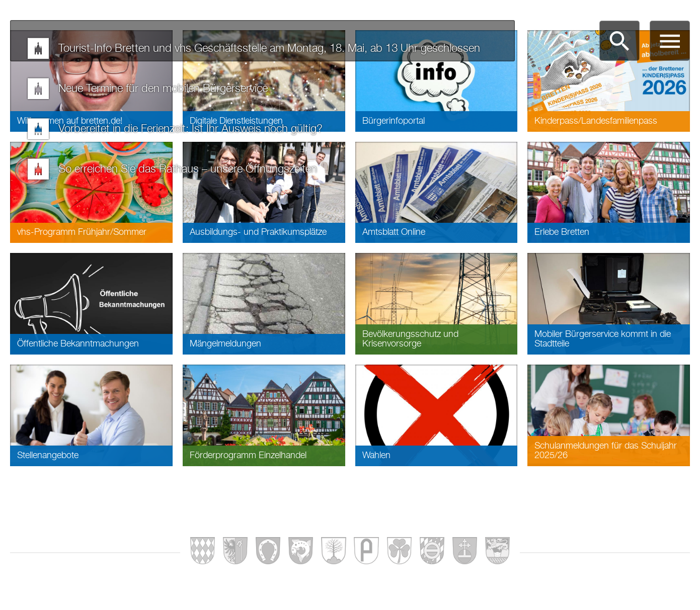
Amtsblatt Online (394, 232)
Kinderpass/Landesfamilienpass (596, 121)
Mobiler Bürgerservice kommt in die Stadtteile (603, 339)
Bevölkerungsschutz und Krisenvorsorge (410, 339)
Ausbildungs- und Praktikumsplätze (258, 232)
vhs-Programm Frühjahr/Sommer (82, 232)
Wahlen (376, 456)
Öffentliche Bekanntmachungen (78, 344)
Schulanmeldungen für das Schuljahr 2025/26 (606, 451)
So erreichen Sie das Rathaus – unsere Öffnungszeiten (188, 169)
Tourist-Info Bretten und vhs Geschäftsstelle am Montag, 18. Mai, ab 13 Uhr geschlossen (269, 49)
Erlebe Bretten (562, 232)
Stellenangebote (48, 456)
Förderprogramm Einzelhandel (248, 456)
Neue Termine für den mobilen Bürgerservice (163, 89)
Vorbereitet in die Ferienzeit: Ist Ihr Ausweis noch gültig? (190, 129)
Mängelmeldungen (225, 344)
